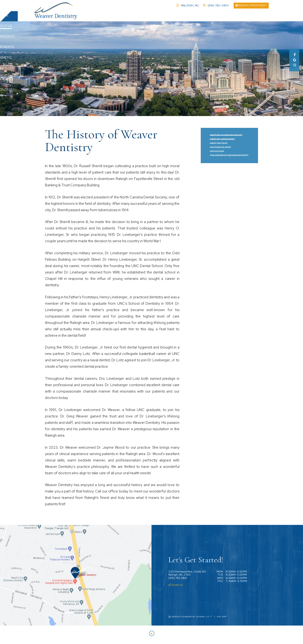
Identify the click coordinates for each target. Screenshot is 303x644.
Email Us (176, 587)
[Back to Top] (151, 636)
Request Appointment (251, 5)
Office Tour (217, 153)
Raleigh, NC (188, 5)
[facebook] (294, 55)
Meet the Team (219, 145)
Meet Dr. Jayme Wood (223, 141)
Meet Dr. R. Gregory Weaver (226, 137)
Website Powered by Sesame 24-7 (191, 619)
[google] (294, 60)
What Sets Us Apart (221, 149)
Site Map (222, 619)
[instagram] (294, 65)
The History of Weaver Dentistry (229, 157)
